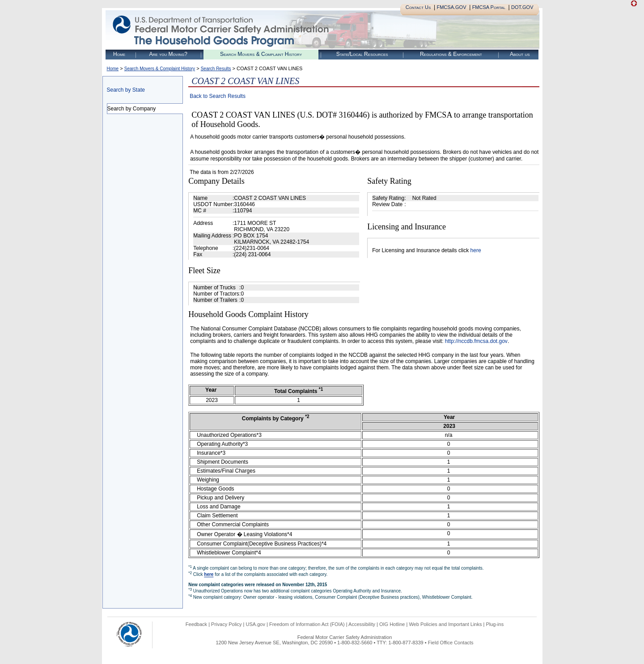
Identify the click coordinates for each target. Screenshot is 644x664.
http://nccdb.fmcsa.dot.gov (476, 341)
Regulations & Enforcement (451, 54)
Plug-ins (495, 624)
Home (119, 54)
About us (520, 54)
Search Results (216, 69)
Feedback (196, 624)
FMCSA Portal (489, 7)
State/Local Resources (362, 54)
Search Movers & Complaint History (261, 54)
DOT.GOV (522, 7)
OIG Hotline (392, 624)
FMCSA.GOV (451, 7)
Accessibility (362, 624)
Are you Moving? (168, 54)
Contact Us (418, 7)
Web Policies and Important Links (445, 624)
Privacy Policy (226, 624)
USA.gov (256, 624)
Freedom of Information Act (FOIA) (307, 624)
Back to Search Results (218, 96)
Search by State (126, 90)
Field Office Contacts (451, 643)
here (476, 250)
